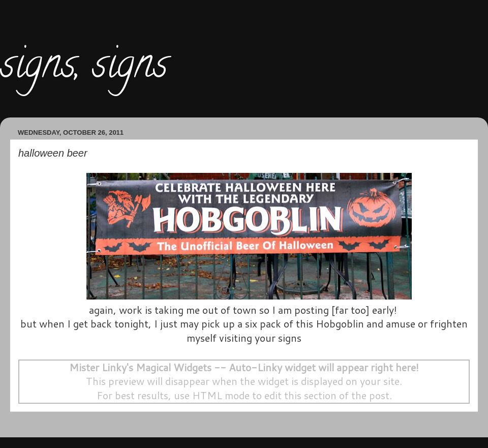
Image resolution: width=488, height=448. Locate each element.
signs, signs (84, 68)
